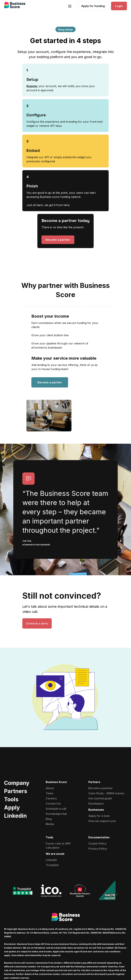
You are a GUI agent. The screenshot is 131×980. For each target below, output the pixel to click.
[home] (15, 5)
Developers (96, 804)
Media (50, 824)
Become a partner (58, 240)
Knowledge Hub (56, 814)
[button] (70, 6)
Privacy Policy (98, 849)
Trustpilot (52, 865)
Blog (49, 819)
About (50, 788)
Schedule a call (56, 809)
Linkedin (51, 860)
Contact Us (53, 804)
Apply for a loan (99, 816)
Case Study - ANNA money (106, 793)
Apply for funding (93, 6)
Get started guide (100, 798)
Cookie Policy (97, 843)
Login (119, 6)
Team (49, 793)
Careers (51, 798)
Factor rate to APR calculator (58, 846)
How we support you (102, 821)
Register (32, 86)
